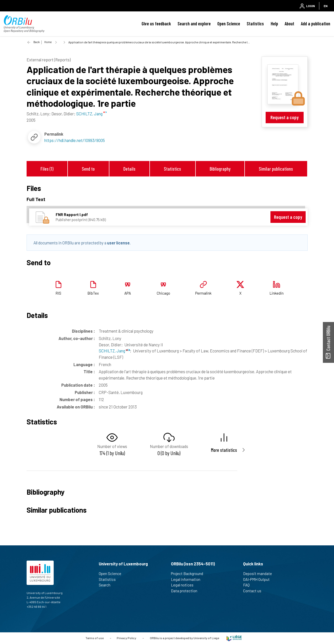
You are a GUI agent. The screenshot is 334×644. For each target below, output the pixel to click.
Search (107, 585)
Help (274, 24)
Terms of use (94, 638)
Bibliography (220, 169)
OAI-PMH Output (259, 579)
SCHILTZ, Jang (114, 351)
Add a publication (316, 24)
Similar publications (276, 169)
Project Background (189, 574)
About (289, 24)
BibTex (93, 293)
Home (48, 42)
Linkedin (277, 293)
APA (128, 293)
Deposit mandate (260, 574)
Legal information (188, 579)
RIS (58, 293)
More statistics (224, 450)
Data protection (186, 591)
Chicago (163, 293)
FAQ (249, 585)
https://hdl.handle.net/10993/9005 (75, 140)
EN (326, 6)
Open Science (229, 24)
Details (129, 169)
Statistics (255, 24)
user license (118, 243)
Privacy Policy (126, 638)
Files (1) (47, 169)
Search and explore (194, 24)
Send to (88, 169)
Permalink (203, 293)
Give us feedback (156, 24)
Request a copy (284, 117)
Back (37, 42)
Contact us (254, 591)
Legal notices (184, 585)
